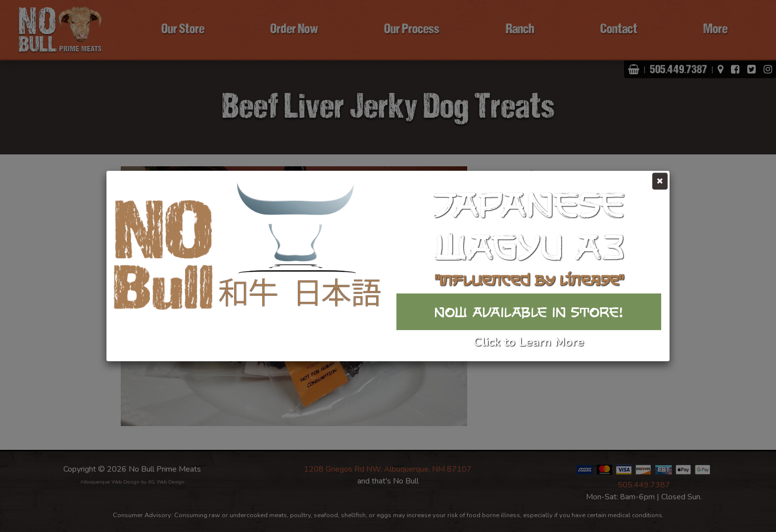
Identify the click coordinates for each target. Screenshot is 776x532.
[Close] (660, 181)
